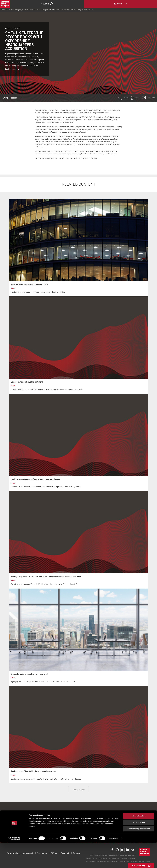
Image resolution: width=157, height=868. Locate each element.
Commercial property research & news (20, 10)
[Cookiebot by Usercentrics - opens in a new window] (14, 864)
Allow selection (139, 848)
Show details (114, 864)
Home (3, 10)
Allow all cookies (139, 841)
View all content (79, 790)
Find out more (12, 69)
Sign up (78, 830)
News (38, 10)
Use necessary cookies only (139, 854)
